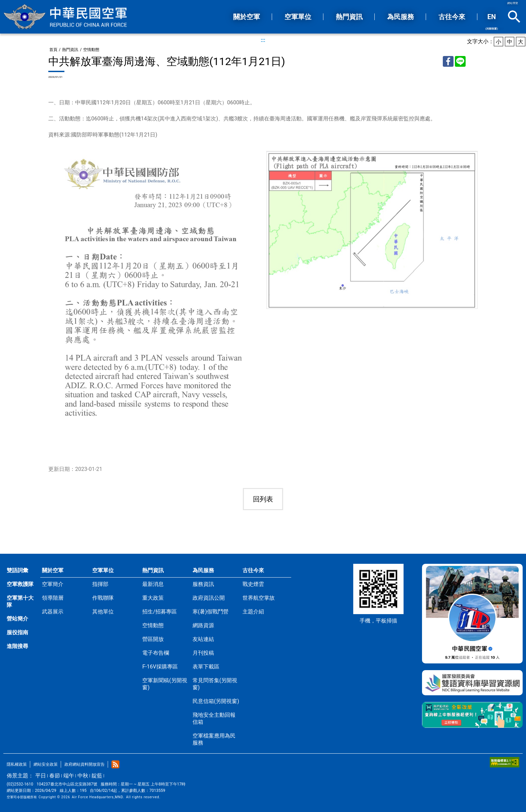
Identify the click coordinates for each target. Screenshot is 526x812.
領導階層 (53, 598)
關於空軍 (53, 570)
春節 (55, 776)
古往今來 (253, 570)
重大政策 (153, 598)
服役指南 (17, 632)
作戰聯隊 (103, 598)
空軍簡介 (53, 584)
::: (263, 40)
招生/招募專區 (160, 612)
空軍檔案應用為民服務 (214, 739)
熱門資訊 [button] (349, 17)
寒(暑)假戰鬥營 (211, 612)
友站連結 (203, 639)
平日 (41, 776)
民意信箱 (216, 701)
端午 (69, 776)
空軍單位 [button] (298, 17)
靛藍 (97, 776)
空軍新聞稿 (165, 684)
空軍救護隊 (20, 584)
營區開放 (153, 639)
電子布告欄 (156, 653)
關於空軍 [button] (247, 17)
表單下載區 (206, 667)
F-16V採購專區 (160, 667)
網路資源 (203, 625)
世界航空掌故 (259, 598)
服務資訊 (203, 584)
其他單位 (103, 612)
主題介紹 (253, 612)
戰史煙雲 (253, 584)
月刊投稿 (203, 653)
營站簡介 (17, 619)
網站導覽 (513, 3)
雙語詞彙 (17, 570)
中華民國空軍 (65, 17)
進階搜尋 (17, 646)
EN (492, 21)
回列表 (263, 499)
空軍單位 (103, 570)
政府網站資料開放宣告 (85, 764)
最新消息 (153, 584)
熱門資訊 (70, 50)
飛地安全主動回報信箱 (214, 718)
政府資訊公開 (209, 598)
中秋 (83, 776)
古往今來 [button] (452, 17)
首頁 (53, 50)
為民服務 (203, 570)
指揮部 (100, 584)
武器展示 (53, 612)
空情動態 (91, 50)
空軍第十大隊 (20, 601)
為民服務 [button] (401, 17)
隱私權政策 (17, 764)
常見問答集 (215, 684)
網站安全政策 (46, 764)
